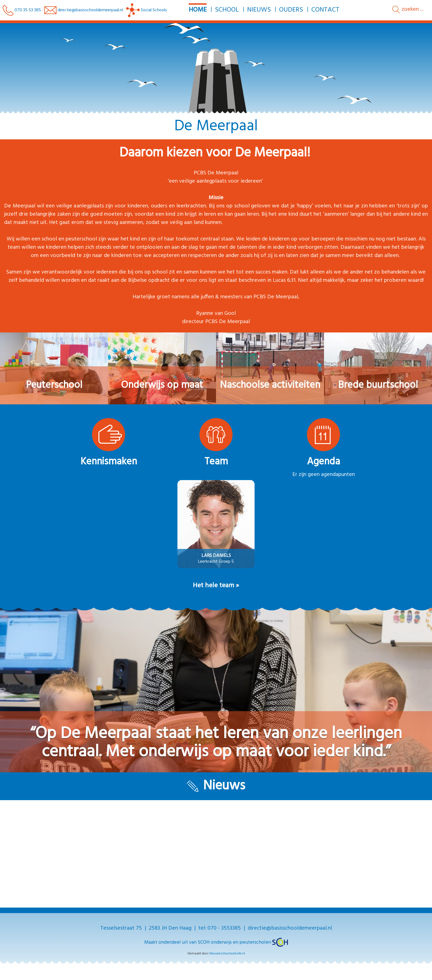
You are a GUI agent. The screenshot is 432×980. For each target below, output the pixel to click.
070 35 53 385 (22, 10)
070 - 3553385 (224, 928)
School (227, 10)
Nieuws (259, 10)
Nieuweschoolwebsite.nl (227, 954)
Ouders (291, 10)
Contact (325, 10)
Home (197, 10)
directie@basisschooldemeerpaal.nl (90, 10)
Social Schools (147, 10)
